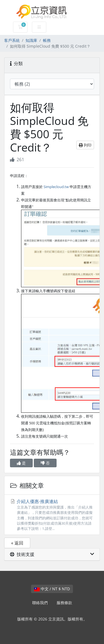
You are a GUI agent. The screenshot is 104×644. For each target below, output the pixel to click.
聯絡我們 (40, 603)
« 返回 (17, 543)
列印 (85, 145)
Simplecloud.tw (56, 187)
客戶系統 (12, 40)
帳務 (47, 40)
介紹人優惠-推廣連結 (52, 515)
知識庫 (31, 40)
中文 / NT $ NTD (52, 589)
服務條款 (64, 603)
